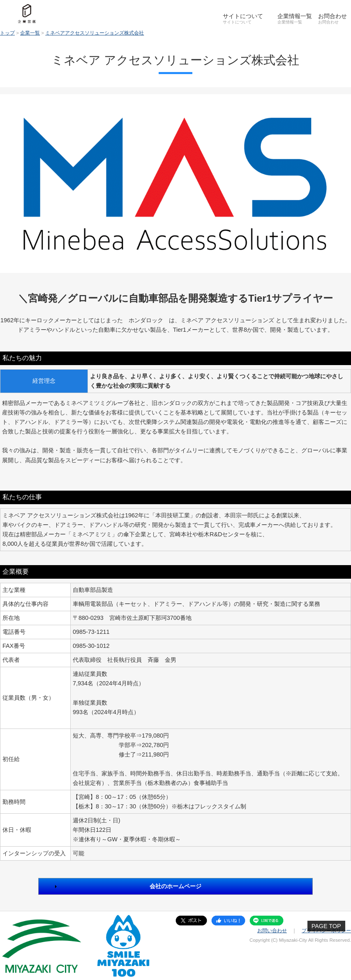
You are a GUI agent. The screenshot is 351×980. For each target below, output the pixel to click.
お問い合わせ (272, 931)
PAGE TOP (326, 926)
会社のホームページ (175, 886)
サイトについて (243, 16)
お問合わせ (333, 16)
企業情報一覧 (295, 16)
